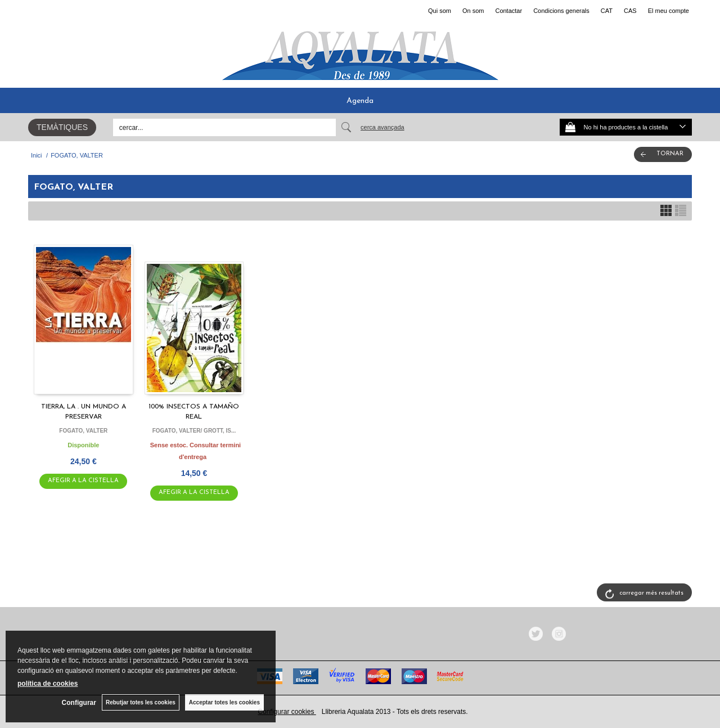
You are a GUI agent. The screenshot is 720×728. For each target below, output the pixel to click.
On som (473, 11)
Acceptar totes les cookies (224, 702)
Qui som (440, 11)
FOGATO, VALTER (83, 431)
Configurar (79, 703)
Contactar (508, 11)
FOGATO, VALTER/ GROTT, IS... (194, 431)
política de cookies (48, 684)
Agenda (360, 101)
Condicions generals (561, 11)
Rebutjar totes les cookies (141, 702)
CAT (607, 11)
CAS (630, 11)
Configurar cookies (287, 712)
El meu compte (669, 11)
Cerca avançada (382, 127)
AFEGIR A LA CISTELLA (83, 481)
